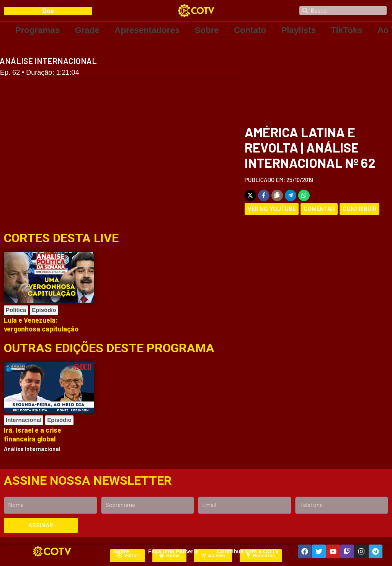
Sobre (210, 30)
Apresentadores (149, 30)
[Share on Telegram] (291, 195)
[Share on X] (250, 195)
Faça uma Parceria (173, 551)
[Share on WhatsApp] (304, 195)
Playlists (302, 30)
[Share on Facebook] (264, 195)
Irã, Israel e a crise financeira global (33, 434)
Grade (88, 30)
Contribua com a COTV (248, 551)
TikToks (351, 30)
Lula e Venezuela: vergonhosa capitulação (41, 324)
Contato (253, 30)
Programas (38, 30)
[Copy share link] (277, 195)
